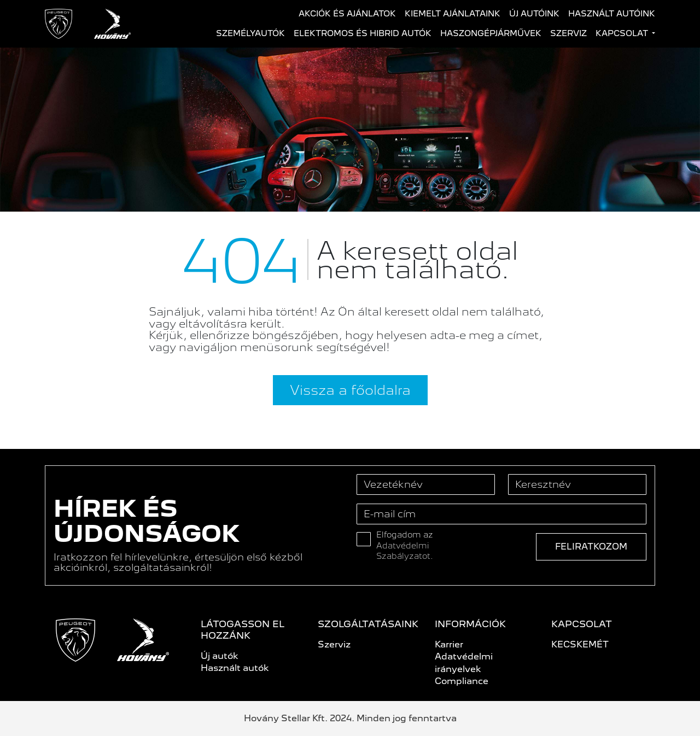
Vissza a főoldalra (350, 390)
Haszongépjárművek (491, 33)
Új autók (220, 656)
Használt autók (235, 668)
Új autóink (534, 14)
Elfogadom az (405, 545)
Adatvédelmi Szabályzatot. (405, 551)
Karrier (449, 644)
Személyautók (250, 33)
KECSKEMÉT (580, 644)
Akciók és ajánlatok (347, 14)
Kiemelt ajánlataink (453, 14)
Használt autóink (612, 14)
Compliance (462, 681)
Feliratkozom (591, 547)
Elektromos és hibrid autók (363, 33)
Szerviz (568, 33)
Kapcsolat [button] (623, 33)
